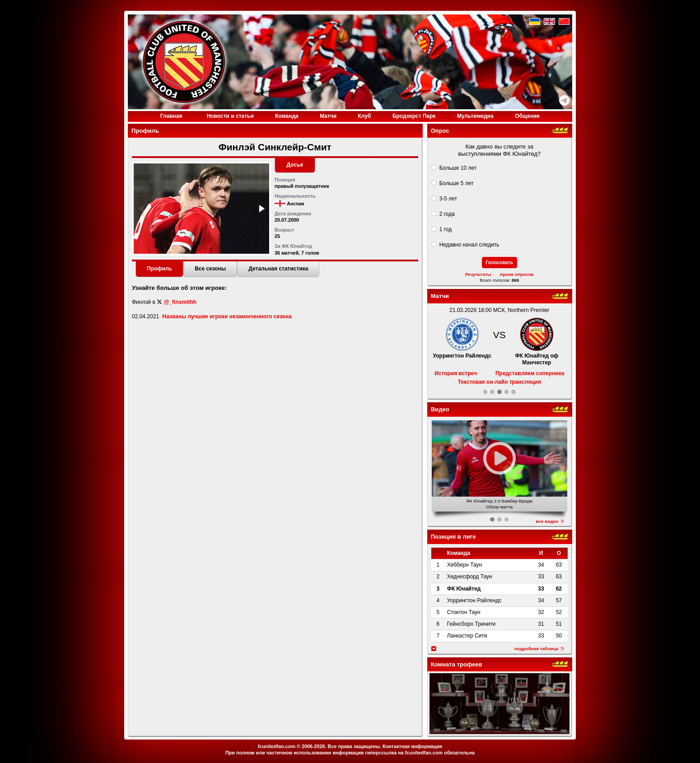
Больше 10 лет (458, 168)
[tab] (159, 270)
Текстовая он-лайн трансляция (499, 382)
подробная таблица (539, 649)
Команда (287, 116)
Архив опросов (517, 274)
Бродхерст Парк (414, 116)
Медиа (475, 116)
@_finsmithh (180, 302)
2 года (447, 214)
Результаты (478, 274)
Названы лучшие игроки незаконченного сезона (227, 316)
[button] (261, 209)
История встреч (456, 373)
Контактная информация (412, 746)
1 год (446, 229)
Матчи (328, 116)
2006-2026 (313, 746)
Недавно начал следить (469, 245)
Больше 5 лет (457, 183)
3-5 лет (448, 199)
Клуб (365, 116)
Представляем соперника (530, 373)
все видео (550, 521)
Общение (527, 116)
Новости (230, 116)
